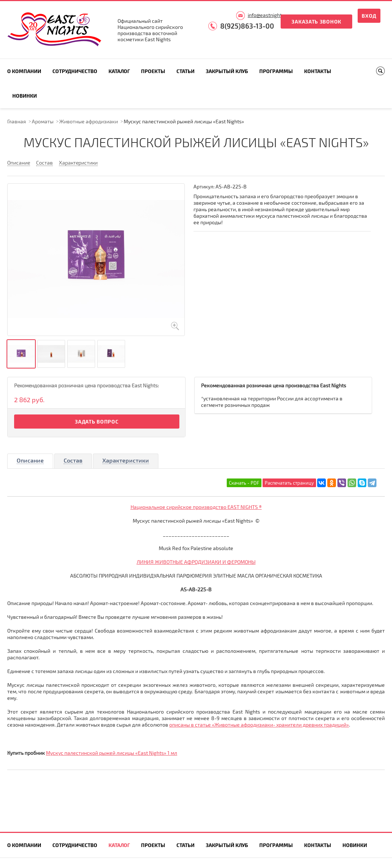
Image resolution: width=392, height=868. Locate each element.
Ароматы (43, 121)
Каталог (119, 71)
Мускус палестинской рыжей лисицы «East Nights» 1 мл (112, 753)
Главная (17, 121)
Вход (369, 16)
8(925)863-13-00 (247, 26)
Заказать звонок (316, 22)
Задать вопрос (97, 422)
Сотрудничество (75, 71)
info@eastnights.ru (269, 15)
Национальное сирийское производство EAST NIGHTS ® (196, 507)
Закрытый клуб (227, 71)
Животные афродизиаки (89, 121)
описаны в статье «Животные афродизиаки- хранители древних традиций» (259, 725)
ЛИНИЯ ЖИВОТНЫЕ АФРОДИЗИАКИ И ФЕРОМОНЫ (196, 562)
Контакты (318, 71)
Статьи (186, 71)
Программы (276, 71)
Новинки (25, 96)
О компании (24, 71)
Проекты (153, 71)
